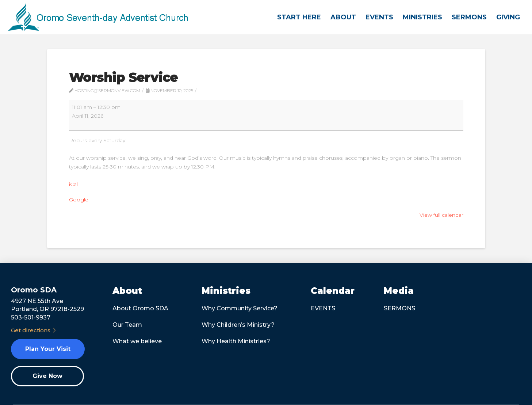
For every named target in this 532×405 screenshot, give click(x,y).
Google (79, 200)
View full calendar (441, 215)
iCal (73, 184)
